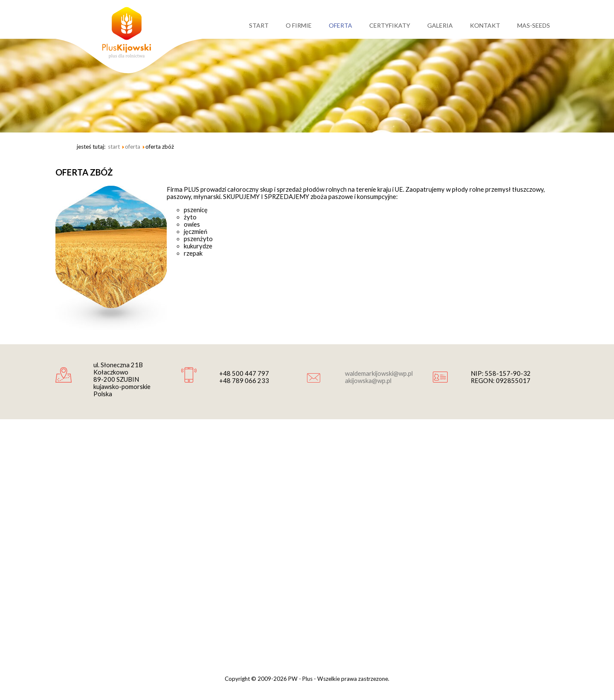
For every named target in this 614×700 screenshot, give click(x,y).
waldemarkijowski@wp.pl (379, 373)
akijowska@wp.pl (368, 381)
